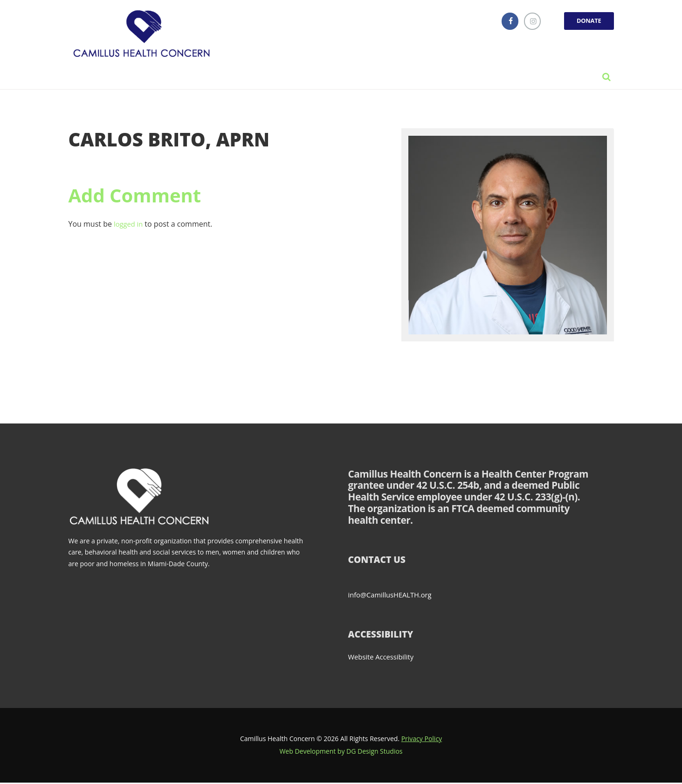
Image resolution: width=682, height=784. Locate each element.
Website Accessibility (384, 658)
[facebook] (503, 22)
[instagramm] (527, 22)
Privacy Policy (422, 740)
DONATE (587, 22)
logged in (130, 226)
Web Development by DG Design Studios (341, 753)
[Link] (144, 35)
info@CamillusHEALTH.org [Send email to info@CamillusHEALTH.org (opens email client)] (394, 596)
